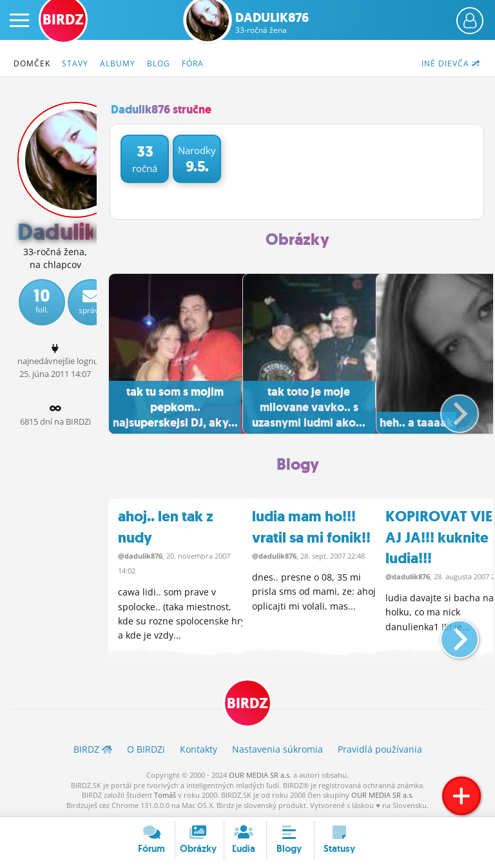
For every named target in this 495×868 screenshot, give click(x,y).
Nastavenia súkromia (277, 750)
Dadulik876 (272, 23)
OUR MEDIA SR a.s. (260, 775)
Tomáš (165, 795)
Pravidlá (380, 750)
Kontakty (199, 750)
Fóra (193, 63)
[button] (449, 409)
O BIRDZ (146, 750)
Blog (159, 63)
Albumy (118, 63)
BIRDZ (247, 704)
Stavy (75, 63)
